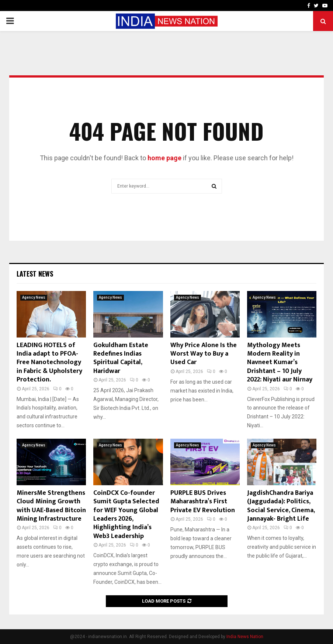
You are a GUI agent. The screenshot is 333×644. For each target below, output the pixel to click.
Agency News (34, 297)
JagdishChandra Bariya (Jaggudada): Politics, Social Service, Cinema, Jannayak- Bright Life (281, 506)
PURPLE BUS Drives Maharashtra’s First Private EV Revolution (203, 502)
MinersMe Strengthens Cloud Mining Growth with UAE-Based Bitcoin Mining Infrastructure (51, 506)
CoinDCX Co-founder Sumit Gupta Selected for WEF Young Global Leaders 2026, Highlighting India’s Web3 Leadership (126, 515)
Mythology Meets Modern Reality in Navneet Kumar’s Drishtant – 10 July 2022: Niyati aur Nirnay (280, 363)
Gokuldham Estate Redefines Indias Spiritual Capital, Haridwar (121, 358)
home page (164, 158)
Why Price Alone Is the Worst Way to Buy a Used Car (204, 354)
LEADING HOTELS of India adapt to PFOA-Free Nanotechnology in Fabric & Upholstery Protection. (49, 363)
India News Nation (245, 637)
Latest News (35, 274)
